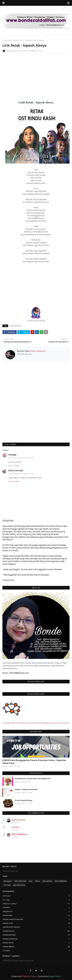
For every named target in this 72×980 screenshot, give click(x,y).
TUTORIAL (36, 951)
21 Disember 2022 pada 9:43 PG (22, 474)
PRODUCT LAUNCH (36, 904)
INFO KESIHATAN (20, 881)
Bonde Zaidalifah (13, 51)
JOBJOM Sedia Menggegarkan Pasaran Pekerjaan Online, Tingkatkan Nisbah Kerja (34, 762)
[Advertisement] (36, 73)
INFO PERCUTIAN (19, 885)
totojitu (15, 827)
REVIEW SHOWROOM (36, 939)
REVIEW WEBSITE (36, 947)
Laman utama (7, 40)
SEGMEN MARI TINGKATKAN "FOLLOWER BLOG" (33, 779)
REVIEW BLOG (36, 912)
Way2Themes (32, 976)
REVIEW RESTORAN (36, 935)
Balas (11, 466)
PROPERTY (36, 908)
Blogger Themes (55, 976)
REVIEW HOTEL (36, 923)
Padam (16, 466)
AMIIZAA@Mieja (19, 834)
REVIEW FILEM (36, 915)
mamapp (12, 455)
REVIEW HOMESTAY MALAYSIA (36, 919)
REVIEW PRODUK (36, 931)
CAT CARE (7, 885)
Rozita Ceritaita (16, 470)
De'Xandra (36, 896)
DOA (31, 881)
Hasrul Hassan (18, 820)
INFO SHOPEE (47, 881)
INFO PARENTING (61, 881)
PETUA (37, 881)
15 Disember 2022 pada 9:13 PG (22, 458)
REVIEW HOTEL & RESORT (36, 927)
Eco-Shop (36, 900)
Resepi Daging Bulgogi (24, 800)
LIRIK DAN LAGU (19, 40)
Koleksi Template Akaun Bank (26, 789)
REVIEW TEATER (36, 943)
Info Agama (8, 881)
